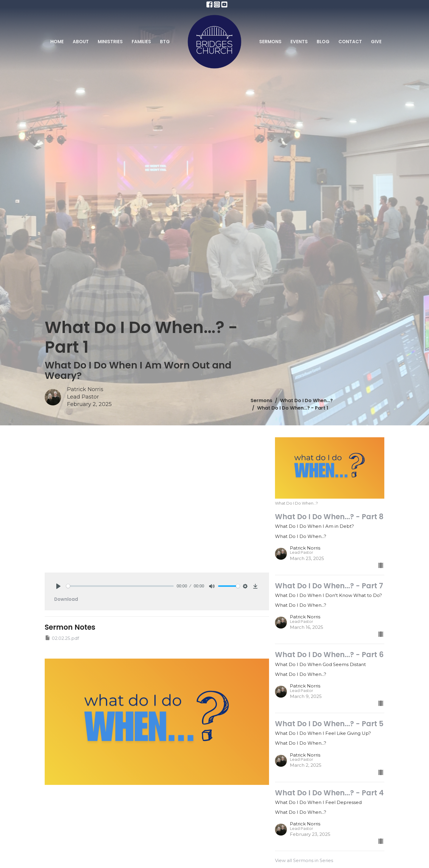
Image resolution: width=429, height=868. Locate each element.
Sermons (270, 42)
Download (66, 599)
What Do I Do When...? (306, 400)
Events (299, 42)
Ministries (110, 42)
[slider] (120, 586)
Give (376, 42)
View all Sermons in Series (304, 860)
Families (141, 42)
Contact (350, 42)
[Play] (58, 586)
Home (57, 42)
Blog (323, 42)
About (81, 42)
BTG (165, 42)
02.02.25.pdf (62, 638)
